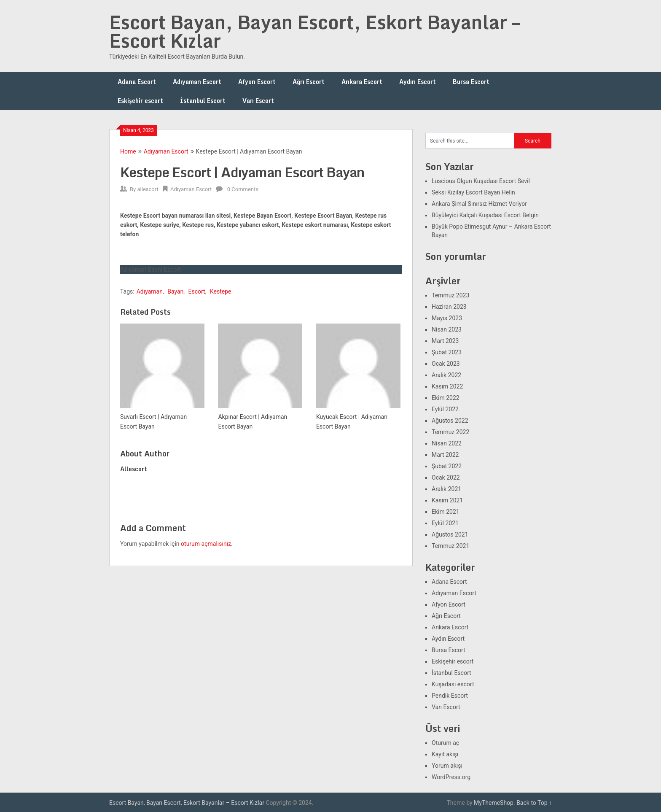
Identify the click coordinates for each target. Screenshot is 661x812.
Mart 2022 (445, 455)
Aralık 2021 (446, 489)
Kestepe (221, 291)
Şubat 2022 (447, 466)
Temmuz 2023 (450, 295)
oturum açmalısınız (206, 544)
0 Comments (243, 189)
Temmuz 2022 (450, 432)
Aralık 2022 (446, 375)
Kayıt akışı (445, 754)
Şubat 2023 (447, 352)
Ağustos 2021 (450, 534)
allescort (148, 189)
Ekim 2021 (446, 512)
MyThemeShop (494, 803)
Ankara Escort (362, 82)
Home (128, 151)
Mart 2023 (445, 341)
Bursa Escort (471, 82)
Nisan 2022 (447, 443)
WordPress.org (451, 777)
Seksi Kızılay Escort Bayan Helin (473, 192)
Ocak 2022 (446, 477)
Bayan (175, 291)
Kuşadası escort (453, 684)
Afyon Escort (257, 82)
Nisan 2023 (447, 329)
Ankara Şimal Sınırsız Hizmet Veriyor (479, 204)
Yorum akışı (447, 766)
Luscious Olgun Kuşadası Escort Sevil (481, 181)
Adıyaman (150, 291)
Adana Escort (137, 82)
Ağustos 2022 (450, 421)
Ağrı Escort (309, 82)
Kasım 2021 (447, 500)
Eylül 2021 (445, 523)
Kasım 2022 (447, 386)
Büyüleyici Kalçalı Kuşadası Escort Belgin (485, 215)
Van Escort (258, 101)
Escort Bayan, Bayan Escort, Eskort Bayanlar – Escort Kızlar (314, 31)
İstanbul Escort (203, 101)
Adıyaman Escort (197, 82)
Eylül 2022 (445, 409)
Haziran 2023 (449, 307)
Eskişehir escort (140, 101)
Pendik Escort (450, 696)
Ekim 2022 (446, 398)
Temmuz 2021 (450, 546)
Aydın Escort (418, 82)
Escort (197, 291)
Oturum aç (445, 743)
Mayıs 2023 (447, 318)
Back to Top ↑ (534, 803)
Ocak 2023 (446, 364)
